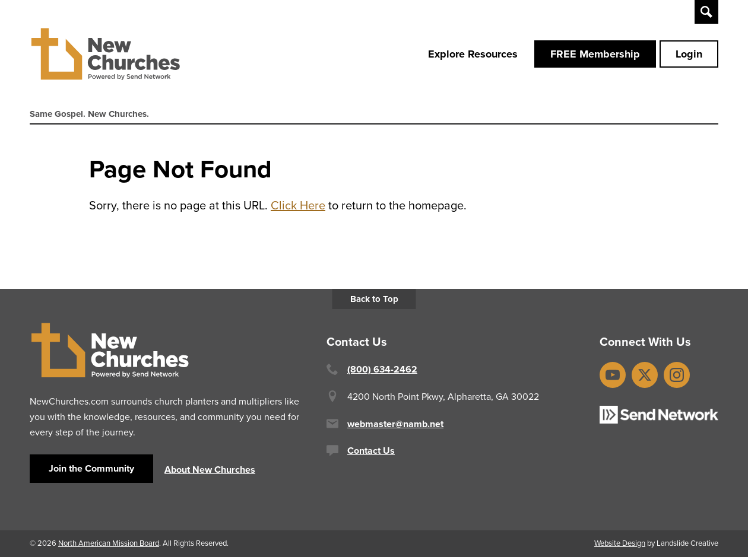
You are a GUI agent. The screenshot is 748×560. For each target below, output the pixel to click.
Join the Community (91, 471)
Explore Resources (473, 55)
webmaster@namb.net (395, 427)
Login (689, 55)
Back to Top (374, 303)
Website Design (620, 546)
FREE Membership (595, 55)
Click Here (298, 209)
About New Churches (210, 472)
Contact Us (371, 454)
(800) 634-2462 (382, 373)
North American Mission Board (109, 546)
